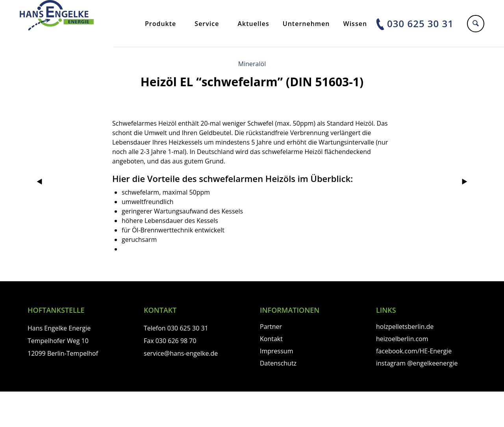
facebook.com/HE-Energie (414, 351)
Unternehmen (306, 24)
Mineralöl (252, 64)
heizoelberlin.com (402, 339)
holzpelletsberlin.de (405, 327)
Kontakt (271, 339)
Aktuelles (253, 24)
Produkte (160, 24)
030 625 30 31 (420, 23)
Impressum (276, 351)
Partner (271, 327)
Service (207, 24)
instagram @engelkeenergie (417, 363)
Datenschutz (278, 363)
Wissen (355, 24)
